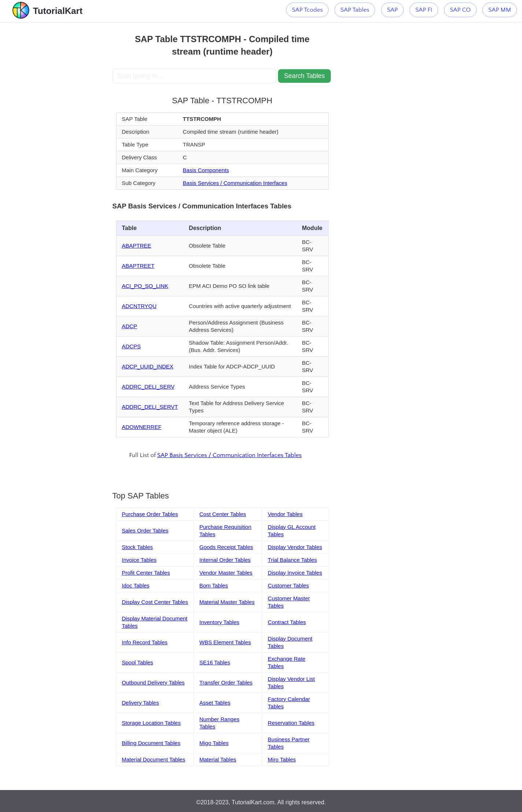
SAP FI (424, 10)
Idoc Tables (136, 585)
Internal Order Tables (225, 560)
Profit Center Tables (146, 573)
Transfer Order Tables (226, 683)
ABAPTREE (137, 246)
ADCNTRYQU (139, 306)
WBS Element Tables (225, 642)
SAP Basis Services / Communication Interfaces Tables (229, 455)
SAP (392, 10)
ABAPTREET (138, 266)
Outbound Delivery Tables (153, 683)
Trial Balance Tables (292, 560)
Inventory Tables (219, 622)
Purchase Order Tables (150, 514)
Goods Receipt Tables (226, 547)
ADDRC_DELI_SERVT (150, 407)
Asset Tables (215, 703)
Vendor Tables (285, 514)
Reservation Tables (291, 723)
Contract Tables (287, 622)
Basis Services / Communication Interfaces (235, 183)
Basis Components (206, 170)
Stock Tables (138, 547)
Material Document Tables (154, 759)
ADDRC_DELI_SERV (148, 387)
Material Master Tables (227, 602)
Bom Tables (214, 585)
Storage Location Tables (151, 723)
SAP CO (460, 10)
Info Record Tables (145, 642)
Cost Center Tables (223, 514)
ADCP (130, 326)
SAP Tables (355, 10)
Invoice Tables (139, 560)
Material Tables (218, 759)
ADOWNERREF (142, 427)
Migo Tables (214, 743)
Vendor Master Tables (226, 573)
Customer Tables (288, 585)
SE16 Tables (215, 662)
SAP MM (500, 10)
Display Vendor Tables (295, 547)
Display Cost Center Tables (155, 602)
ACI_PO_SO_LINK (145, 286)
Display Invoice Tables (295, 573)
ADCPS (132, 346)
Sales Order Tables (145, 531)
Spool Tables (138, 662)
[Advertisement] (59, 132)
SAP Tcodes (307, 10)
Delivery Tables (140, 703)
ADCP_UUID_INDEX (148, 366)
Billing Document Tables (151, 743)
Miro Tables (282, 759)
